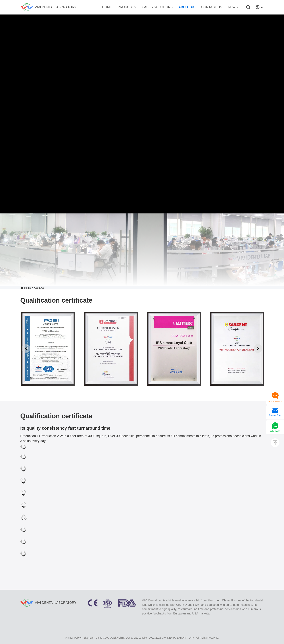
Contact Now (275, 415)
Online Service (275, 402)
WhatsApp (275, 431)
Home (28, 288)
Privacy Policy (73, 638)
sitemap (88, 638)
